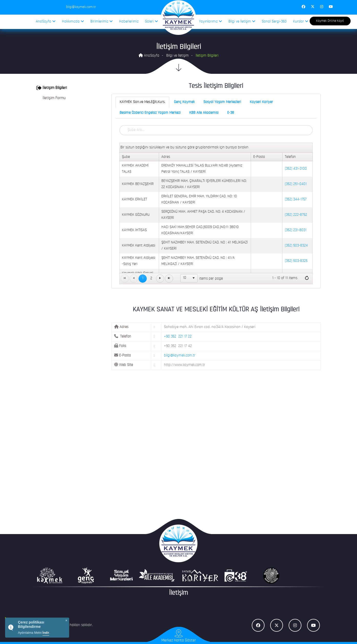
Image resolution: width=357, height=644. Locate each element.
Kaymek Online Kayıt (330, 21)
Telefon (290, 157)
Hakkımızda (73, 21)
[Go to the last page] (169, 279)
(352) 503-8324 (296, 246)
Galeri (151, 21)
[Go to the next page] (160, 279)
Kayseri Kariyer (261, 102)
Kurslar (301, 21)
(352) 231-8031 (296, 230)
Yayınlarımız (211, 21)
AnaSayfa (46, 21)
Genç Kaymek (184, 102)
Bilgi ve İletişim (242, 21)
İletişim (178, 593)
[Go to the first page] (125, 279)
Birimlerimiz (102, 21)
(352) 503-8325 (296, 261)
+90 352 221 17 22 (178, 337)
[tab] (66, 88)
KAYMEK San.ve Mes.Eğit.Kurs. (142, 102)
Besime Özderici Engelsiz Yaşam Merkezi (150, 113)
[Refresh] (307, 278)
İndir (46, 633)
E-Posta (259, 157)
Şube (126, 157)
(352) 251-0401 (296, 184)
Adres (166, 157)
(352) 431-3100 (296, 169)
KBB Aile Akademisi (204, 113)
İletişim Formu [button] (51, 98)
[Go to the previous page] (134, 279)
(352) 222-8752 (296, 215)
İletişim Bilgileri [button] (52, 88)
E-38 (231, 113)
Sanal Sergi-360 (274, 22)
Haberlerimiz (129, 22)
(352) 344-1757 (296, 200)
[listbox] (189, 278)
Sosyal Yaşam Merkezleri (222, 102)
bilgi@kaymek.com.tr (180, 356)
